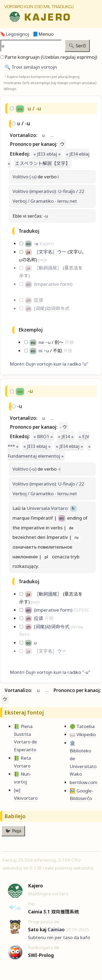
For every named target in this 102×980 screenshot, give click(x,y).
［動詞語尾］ (48, 268)
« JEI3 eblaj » (47, 154)
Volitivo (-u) (24, 177)
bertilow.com (84, 782)
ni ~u (44, 351)
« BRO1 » (43, 436)
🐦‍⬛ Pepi (13, 831)
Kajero (47, 243)
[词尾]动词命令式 (52, 308)
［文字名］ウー (50, 252)
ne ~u (45, 342)
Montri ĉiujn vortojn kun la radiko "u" (49, 364)
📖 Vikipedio (83, 734)
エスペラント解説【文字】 (43, 163)
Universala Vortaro (47, 508)
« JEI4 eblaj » (69, 446)
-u (46, 216)
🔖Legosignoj (15, 34)
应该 (39, 300)
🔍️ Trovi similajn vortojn (31, 67)
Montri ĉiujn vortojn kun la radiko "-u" (50, 672)
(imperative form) (53, 284)
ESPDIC (81, 610)
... (52, 135)
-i (59, 469)
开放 (69, 342)
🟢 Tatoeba (82, 726)
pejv (43, 260)
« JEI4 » (66, 436)
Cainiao (56, 930)
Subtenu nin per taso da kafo (59, 937)
